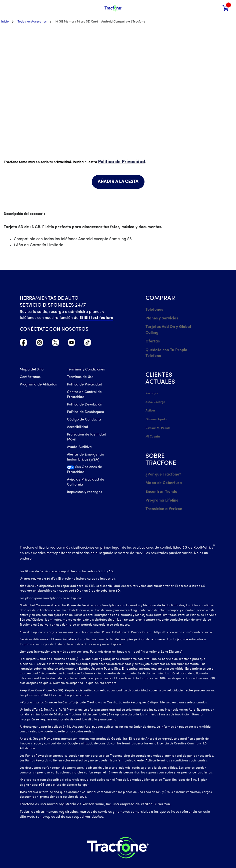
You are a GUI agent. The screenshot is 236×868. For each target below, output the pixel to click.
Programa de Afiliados (38, 386)
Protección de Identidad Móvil (87, 438)
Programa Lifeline (160, 482)
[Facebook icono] (23, 343)
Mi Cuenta (153, 423)
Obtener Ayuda (156, 408)
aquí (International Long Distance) (155, 632)
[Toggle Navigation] (7, 8)
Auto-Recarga (155, 393)
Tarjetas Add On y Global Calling (166, 326)
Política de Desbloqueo (85, 413)
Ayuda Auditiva (79, 448)
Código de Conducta (84, 421)
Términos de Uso (80, 378)
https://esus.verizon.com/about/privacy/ (181, 612)
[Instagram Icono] (39, 343)
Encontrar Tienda (160, 474)
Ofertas (152, 336)
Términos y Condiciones (86, 371)
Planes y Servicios (160, 316)
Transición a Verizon (162, 489)
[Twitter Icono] (55, 343)
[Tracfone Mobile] (113, 8)
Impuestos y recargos (84, 493)
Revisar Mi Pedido (158, 415)
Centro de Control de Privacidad (84, 396)
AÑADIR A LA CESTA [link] (118, 181)
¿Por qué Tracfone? (161, 459)
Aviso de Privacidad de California (86, 483)
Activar (150, 400)
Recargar (152, 385)
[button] (215, 8)
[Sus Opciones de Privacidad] (87, 472)
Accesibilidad (78, 428)
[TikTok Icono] (87, 343)
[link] (226, 8)
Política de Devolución (85, 406)
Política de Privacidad (119, 161)
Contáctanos (30, 378)
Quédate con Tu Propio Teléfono (164, 346)
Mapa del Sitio (32, 371)
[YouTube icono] (71, 343)
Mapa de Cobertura (162, 467)
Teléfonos (153, 309)
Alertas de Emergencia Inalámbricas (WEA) (86, 458)
